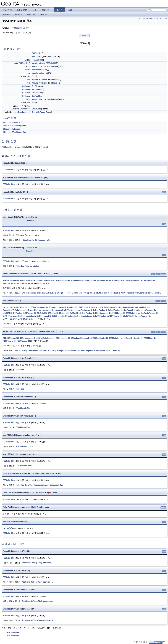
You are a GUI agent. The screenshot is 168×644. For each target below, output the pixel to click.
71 (23, 423)
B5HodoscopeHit (63, 280)
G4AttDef (24, 109)
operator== (36, 66)
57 (23, 184)
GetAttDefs (36, 109)
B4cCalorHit (42, 313)
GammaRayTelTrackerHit (66, 310)
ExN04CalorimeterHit (113, 307)
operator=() (47, 563)
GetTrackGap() (36, 620)
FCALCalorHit (71, 316)
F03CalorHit (37, 53)
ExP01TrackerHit (87, 313)
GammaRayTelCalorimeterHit (15, 310)
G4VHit (50, 99)
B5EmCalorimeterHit (28, 280)
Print (34, 76)
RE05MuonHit (150, 280)
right (56, 99)
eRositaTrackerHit (151, 313)
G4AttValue (23, 112)
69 (23, 403)
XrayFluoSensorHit (85, 310)
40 (19, 514)
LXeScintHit (64, 313)
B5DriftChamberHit (11, 280)
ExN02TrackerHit (100, 310)
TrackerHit (32, 310)
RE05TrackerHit (10, 283)
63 (23, 230)
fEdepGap (16, 129)
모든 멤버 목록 (163, 18)
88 (23, 461)
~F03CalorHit (37, 60)
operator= (36, 63)
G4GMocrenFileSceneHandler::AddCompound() (115, 293)
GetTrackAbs (37, 89)
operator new (37, 70)
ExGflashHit (75, 313)
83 (23, 533)
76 (23, 499)
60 (19, 346)
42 (23, 170)
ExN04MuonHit (119, 313)
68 (23, 365)
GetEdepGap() (36, 582)
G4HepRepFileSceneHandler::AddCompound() (76, 293)
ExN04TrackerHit (115, 310)
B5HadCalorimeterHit (46, 280)
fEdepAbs (16, 122)
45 (22, 147)
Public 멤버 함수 (143, 18)
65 (23, 261)
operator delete (38, 73)
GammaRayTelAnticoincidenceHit (136, 307)
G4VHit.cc (7, 324)
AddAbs (35, 80)
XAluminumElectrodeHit (81, 280)
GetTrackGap (37, 96)
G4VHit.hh (7, 288)
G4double (43, 80)
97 (23, 442)
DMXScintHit (83, 307)
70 (23, 384)
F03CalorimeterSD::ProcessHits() (36, 240)
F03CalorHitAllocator (25, 447)
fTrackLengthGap (19, 132)
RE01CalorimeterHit (117, 280)
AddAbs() (26, 563)
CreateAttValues (38, 112)
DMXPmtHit (72, 307)
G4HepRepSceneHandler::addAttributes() (39, 293)
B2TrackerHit (19, 313)
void (27, 70)
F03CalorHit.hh (20, 28)
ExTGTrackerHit (102, 316)
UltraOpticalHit (129, 310)
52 (23, 199)
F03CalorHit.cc (9, 170)
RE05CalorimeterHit (100, 280)
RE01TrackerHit (23, 283)
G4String (15, 109)
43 (19, 324)
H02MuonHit (8, 307)
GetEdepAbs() (36, 563)
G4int (28, 66)
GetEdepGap (37, 93)
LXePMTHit (8, 313)
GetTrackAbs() (36, 601)
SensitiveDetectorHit (135, 280)
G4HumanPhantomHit (141, 316)
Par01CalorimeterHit (46, 310)
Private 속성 (153, 18)
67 (19, 288)
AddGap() (26, 582)
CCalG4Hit (127, 316)
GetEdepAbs (37, 86)
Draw (34, 103)
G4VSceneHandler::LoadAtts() (148, 293)
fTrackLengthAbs (19, 126)
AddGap (35, 83)
